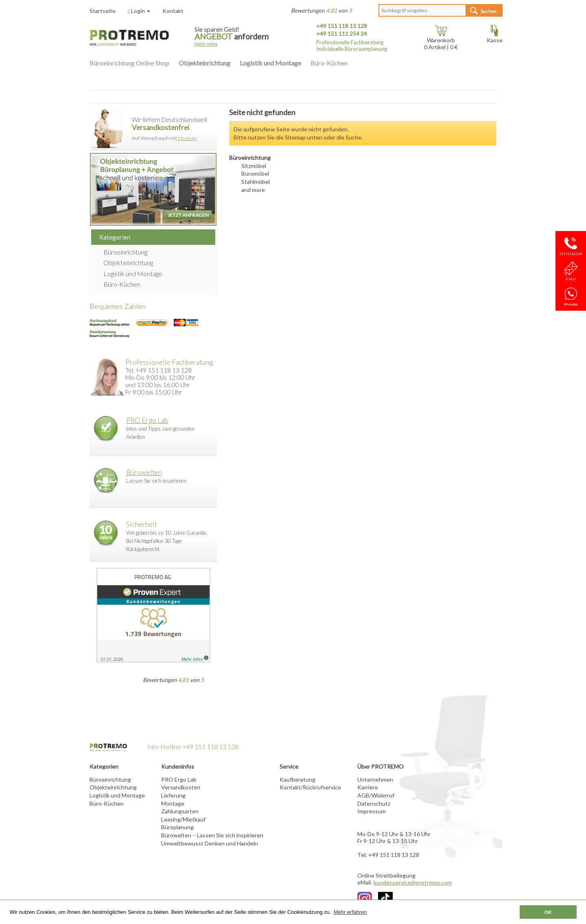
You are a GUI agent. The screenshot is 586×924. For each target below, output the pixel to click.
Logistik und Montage (270, 63)
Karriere (368, 787)
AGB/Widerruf (376, 795)
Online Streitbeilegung (386, 875)
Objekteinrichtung (204, 63)
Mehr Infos (206, 44)
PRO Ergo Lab (147, 420)
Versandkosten (181, 787)
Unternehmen (375, 779)
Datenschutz (374, 803)
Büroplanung (177, 827)
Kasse (495, 37)
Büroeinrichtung (125, 252)
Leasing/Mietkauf (183, 819)
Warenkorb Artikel (439, 41)
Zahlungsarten (180, 811)
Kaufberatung (297, 779)
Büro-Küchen (329, 63)
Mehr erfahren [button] (350, 912)
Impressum (372, 811)
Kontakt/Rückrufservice (310, 787)
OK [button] (548, 912)
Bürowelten (144, 472)
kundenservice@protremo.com (413, 882)
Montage (187, 138)
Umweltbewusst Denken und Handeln (210, 843)
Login (139, 11)
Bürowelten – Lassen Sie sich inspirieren (212, 835)
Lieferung (173, 795)
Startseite (103, 11)
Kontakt (173, 11)
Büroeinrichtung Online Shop (129, 63)
